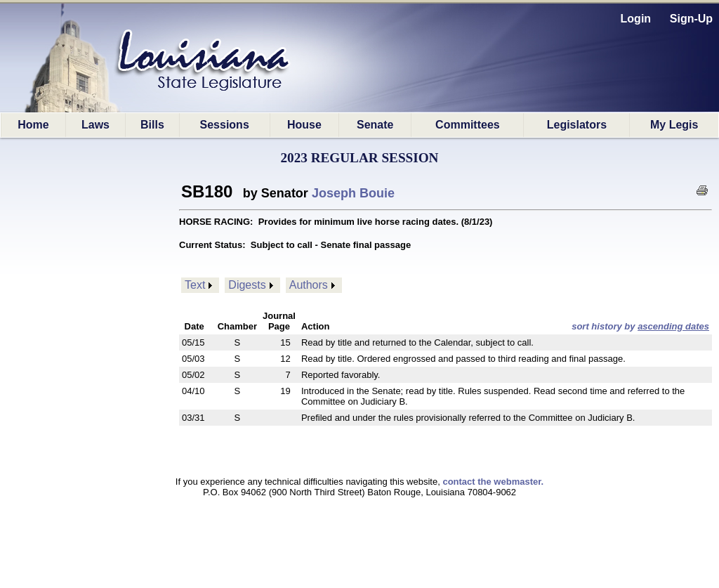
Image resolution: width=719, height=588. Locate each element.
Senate (375, 125)
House (304, 125)
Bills (152, 125)
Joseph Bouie (353, 193)
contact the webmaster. (493, 482)
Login (636, 19)
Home (33, 125)
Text (195, 285)
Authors (309, 285)
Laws (95, 125)
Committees (468, 125)
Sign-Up (691, 19)
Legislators (577, 125)
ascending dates (673, 326)
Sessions (225, 125)
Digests (247, 285)
